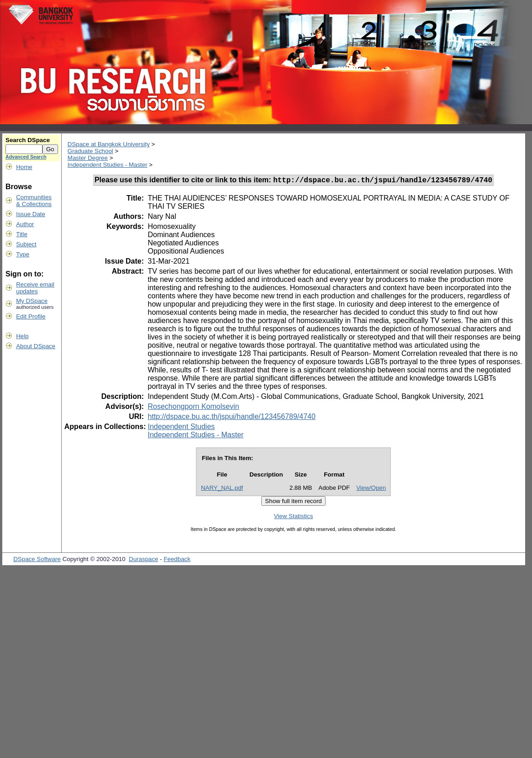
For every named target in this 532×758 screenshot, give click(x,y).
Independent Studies (181, 428)
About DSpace (36, 346)
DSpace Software (37, 560)
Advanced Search (26, 157)
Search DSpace (28, 140)
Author (25, 224)
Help (22, 336)
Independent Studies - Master (108, 165)
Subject (26, 244)
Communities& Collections (34, 201)
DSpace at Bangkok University (109, 144)
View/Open (371, 489)
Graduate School (90, 151)
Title (22, 234)
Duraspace (143, 560)
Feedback (177, 560)
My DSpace (32, 301)
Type (23, 254)
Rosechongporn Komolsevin (193, 408)
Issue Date (31, 214)
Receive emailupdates (35, 288)
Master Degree (88, 158)
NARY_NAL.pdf (222, 489)
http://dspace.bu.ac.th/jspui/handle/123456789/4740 (231, 418)
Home (24, 167)
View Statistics (294, 517)
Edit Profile (31, 316)
